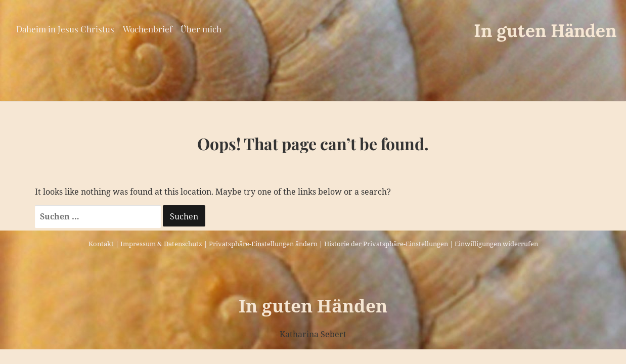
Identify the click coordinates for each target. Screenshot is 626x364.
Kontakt (101, 244)
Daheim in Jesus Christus (65, 29)
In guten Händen (545, 31)
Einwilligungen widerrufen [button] (496, 244)
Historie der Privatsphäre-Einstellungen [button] (386, 244)
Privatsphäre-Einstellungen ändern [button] (263, 244)
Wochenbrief (148, 29)
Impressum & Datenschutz (161, 244)
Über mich (201, 29)
